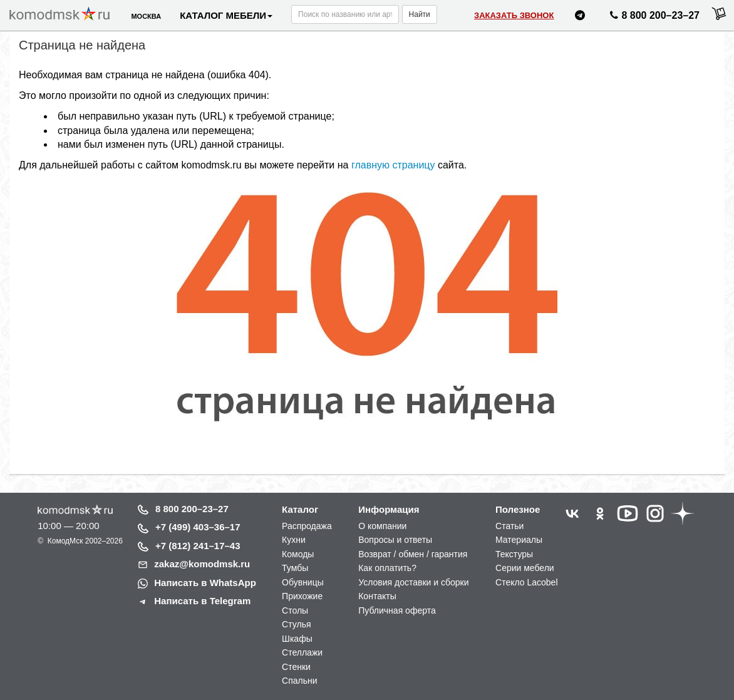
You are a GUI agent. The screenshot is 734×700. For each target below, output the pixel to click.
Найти (420, 14)
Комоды (298, 554)
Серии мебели (525, 568)
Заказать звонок (514, 15)
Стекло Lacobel (526, 582)
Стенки (296, 667)
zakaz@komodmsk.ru (202, 564)
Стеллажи (302, 652)
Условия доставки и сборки (413, 582)
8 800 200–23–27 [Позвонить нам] (653, 18)
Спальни (300, 681)
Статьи (509, 526)
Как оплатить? (387, 568)
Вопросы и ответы (395, 540)
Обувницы (303, 582)
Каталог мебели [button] (226, 15)
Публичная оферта (397, 610)
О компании (382, 526)
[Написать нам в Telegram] (580, 17)
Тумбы (295, 568)
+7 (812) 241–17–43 (198, 546)
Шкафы (297, 639)
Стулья (296, 624)
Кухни (294, 540)
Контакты (377, 596)
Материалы (519, 540)
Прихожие (302, 596)
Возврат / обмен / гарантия (413, 554)
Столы (295, 610)
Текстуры (514, 554)
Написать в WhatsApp (205, 583)
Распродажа (307, 526)
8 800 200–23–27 (192, 509)
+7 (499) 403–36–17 (198, 527)
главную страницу (393, 165)
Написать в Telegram (202, 601)
